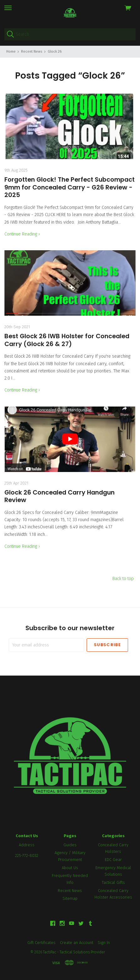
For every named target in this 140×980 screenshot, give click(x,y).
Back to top (123, 579)
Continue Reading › (22, 234)
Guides (70, 845)
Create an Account (77, 943)
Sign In (104, 943)
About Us (70, 868)
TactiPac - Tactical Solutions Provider (74, 952)
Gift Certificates (41, 943)
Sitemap (70, 898)
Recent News (70, 891)
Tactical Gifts (113, 882)
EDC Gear (113, 860)
